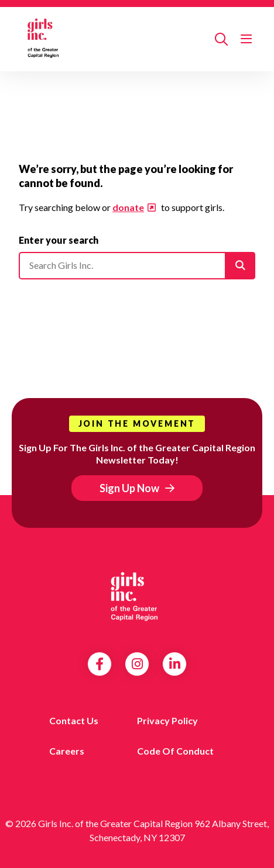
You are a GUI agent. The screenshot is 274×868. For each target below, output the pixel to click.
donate (128, 207)
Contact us (74, 720)
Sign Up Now (129, 488)
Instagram (137, 664)
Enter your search (59, 240)
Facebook (100, 664)
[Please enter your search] (137, 265)
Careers (67, 751)
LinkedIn (175, 664)
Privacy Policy (167, 720)
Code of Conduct (175, 751)
